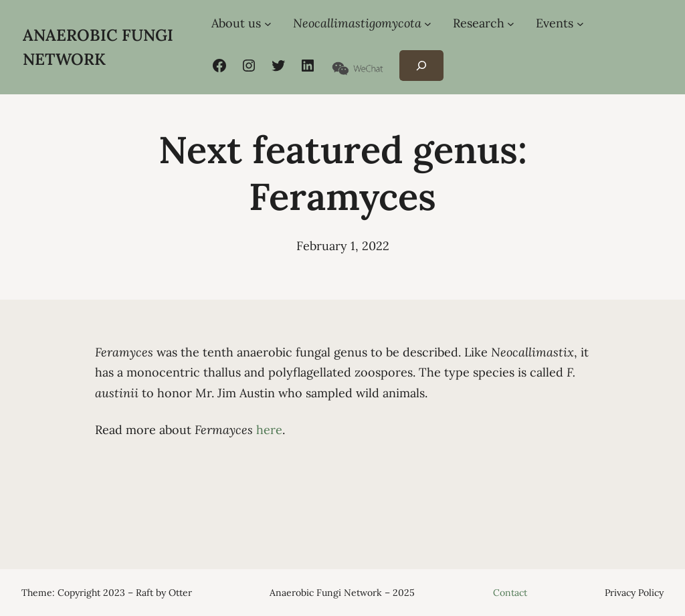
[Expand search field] (421, 66)
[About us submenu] (268, 24)
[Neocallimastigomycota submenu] (428, 24)
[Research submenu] (511, 24)
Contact (510, 593)
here (269, 430)
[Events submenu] (580, 24)
